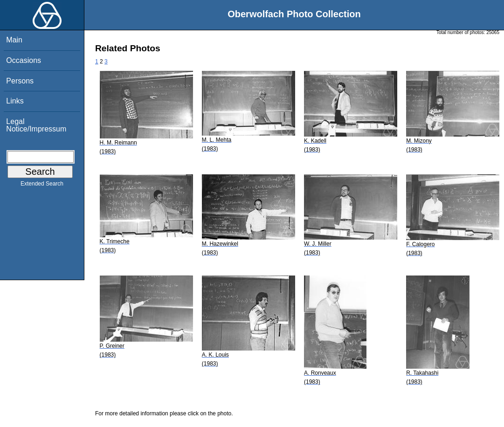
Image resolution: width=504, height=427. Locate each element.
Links (15, 101)
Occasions (24, 60)
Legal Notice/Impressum (36, 125)
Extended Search (42, 186)
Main (14, 40)
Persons (20, 81)
